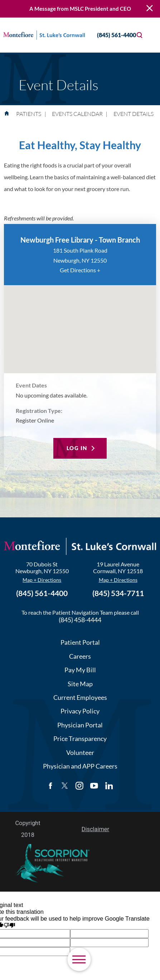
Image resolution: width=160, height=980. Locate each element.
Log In (77, 448)
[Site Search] (140, 35)
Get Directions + (80, 270)
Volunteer (80, 752)
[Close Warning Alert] (150, 9)
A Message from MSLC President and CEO (80, 9)
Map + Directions (42, 580)
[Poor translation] (9, 926)
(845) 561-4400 (110, 35)
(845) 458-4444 (80, 620)
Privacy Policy (80, 711)
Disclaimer (95, 829)
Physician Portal (80, 725)
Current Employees (80, 697)
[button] (79, 960)
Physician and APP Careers (80, 766)
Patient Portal (80, 642)
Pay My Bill (80, 670)
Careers (80, 656)
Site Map (80, 684)
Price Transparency (80, 738)
